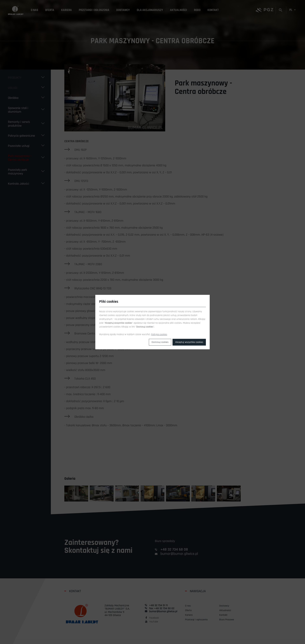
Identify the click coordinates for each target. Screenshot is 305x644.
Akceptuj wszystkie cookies (189, 342)
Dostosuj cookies (160, 342)
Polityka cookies (159, 334)
